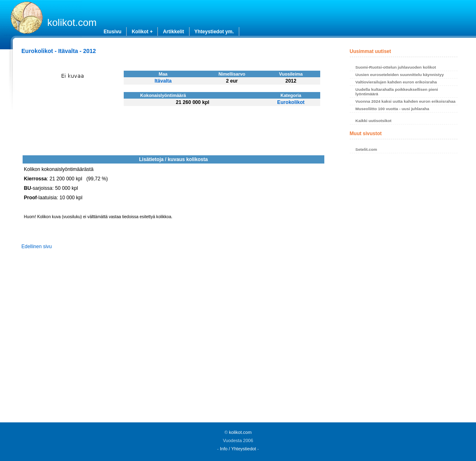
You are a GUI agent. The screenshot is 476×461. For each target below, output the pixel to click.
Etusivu (112, 32)
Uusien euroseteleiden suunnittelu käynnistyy (400, 75)
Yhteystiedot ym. (214, 32)
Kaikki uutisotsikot (374, 121)
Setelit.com (366, 149)
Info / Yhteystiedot (238, 449)
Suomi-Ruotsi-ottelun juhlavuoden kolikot (396, 67)
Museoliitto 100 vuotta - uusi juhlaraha (392, 109)
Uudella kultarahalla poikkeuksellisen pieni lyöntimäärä (397, 92)
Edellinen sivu (37, 247)
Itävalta (163, 81)
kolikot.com (72, 22)
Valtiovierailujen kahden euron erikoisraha (396, 82)
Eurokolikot (291, 102)
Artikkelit (173, 32)
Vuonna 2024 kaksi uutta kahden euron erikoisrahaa (406, 101)
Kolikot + (142, 32)
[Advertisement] (404, 290)
